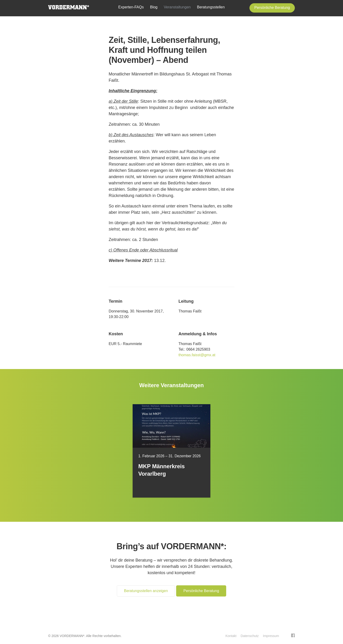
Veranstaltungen (177, 7)
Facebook (293, 635)
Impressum (271, 636)
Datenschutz (250, 636)
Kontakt (231, 636)
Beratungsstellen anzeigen (146, 591)
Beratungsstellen (211, 7)
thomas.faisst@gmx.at (197, 355)
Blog (154, 7)
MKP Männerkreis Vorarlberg (161, 470)
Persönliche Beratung (272, 8)
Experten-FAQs (131, 7)
